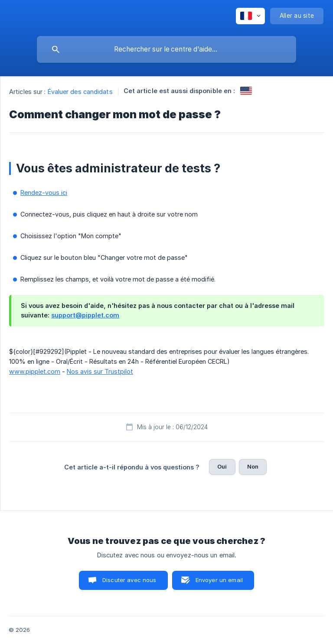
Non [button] (253, 466)
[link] (246, 91)
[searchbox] (166, 49)
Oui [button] (222, 466)
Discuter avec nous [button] (129, 580)
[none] (250, 16)
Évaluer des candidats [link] (80, 92)
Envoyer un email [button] (219, 580)
